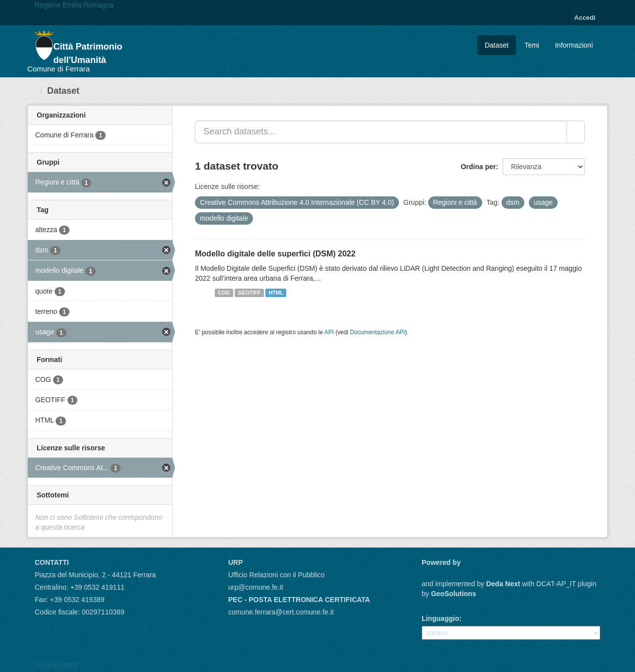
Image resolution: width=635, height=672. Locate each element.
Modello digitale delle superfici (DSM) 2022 (275, 254)
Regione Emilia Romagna (74, 5)
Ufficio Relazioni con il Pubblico (276, 575)
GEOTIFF (250, 293)
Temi (532, 45)
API (329, 332)
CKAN (439, 574)
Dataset (497, 45)
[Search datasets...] (381, 132)
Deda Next (503, 584)
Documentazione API (377, 332)
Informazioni (574, 45)
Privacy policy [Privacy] (56, 665)
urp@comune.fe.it (256, 587)
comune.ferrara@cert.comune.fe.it (281, 612)
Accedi (585, 18)
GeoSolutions (454, 594)
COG (224, 293)
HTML (276, 293)
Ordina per (478, 167)
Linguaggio (440, 618)
